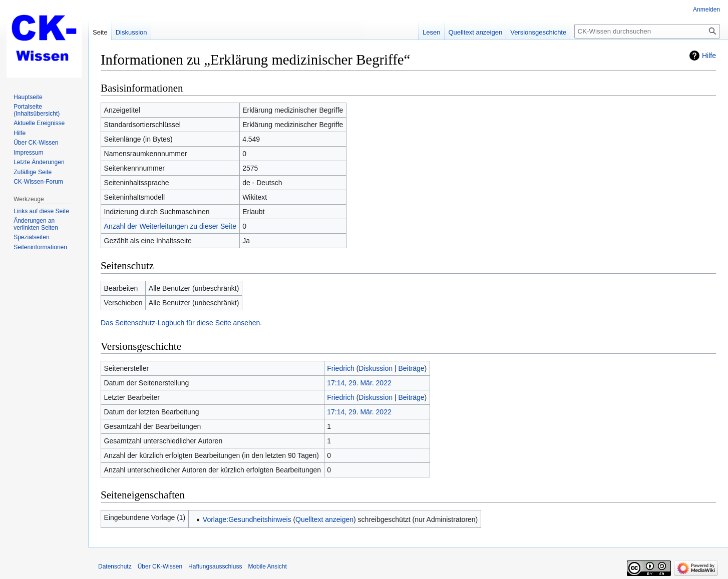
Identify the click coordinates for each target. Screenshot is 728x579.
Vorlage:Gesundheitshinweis (247, 519)
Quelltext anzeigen (324, 519)
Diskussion (376, 368)
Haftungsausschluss (215, 566)
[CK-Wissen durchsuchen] (647, 31)
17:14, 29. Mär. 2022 (359, 383)
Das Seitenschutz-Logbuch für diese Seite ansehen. (181, 323)
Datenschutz (115, 566)
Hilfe (709, 56)
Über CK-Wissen (160, 566)
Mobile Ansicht (267, 566)
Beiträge (411, 368)
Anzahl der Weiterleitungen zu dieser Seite (170, 226)
